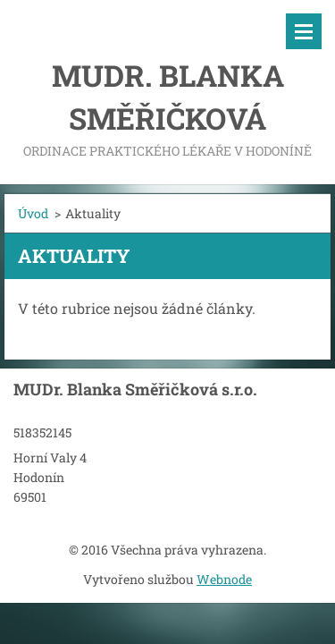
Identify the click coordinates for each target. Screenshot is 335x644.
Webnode (224, 579)
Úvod (33, 213)
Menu (304, 31)
